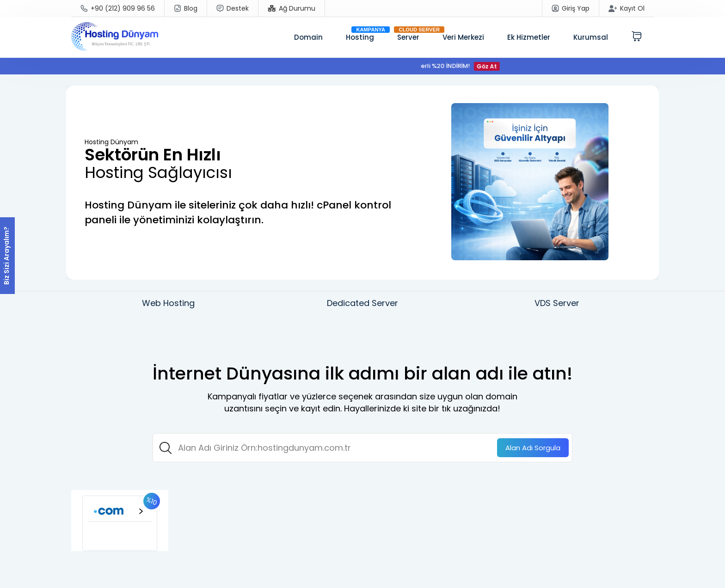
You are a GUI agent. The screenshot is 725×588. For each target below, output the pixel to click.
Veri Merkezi (463, 37)
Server (408, 37)
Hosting (360, 37)
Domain (308, 37)
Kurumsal (591, 37)
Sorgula (533, 448)
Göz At (492, 66)
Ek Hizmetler (529, 37)
